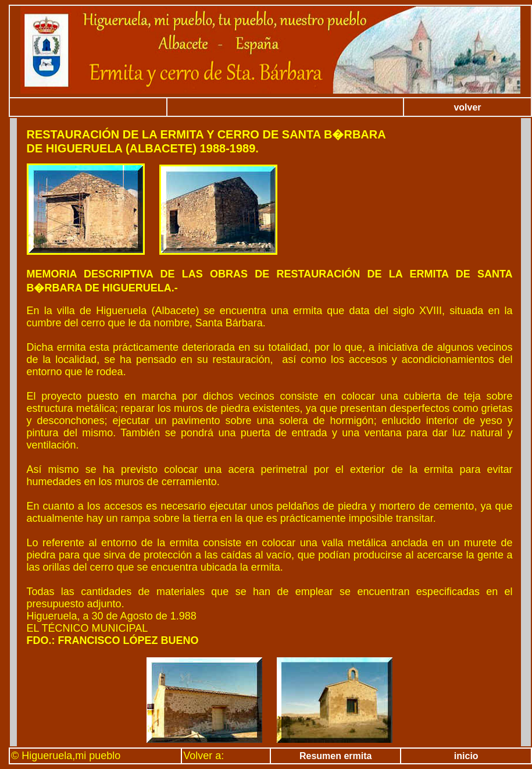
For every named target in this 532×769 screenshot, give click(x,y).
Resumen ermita (336, 756)
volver (467, 107)
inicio (466, 756)
